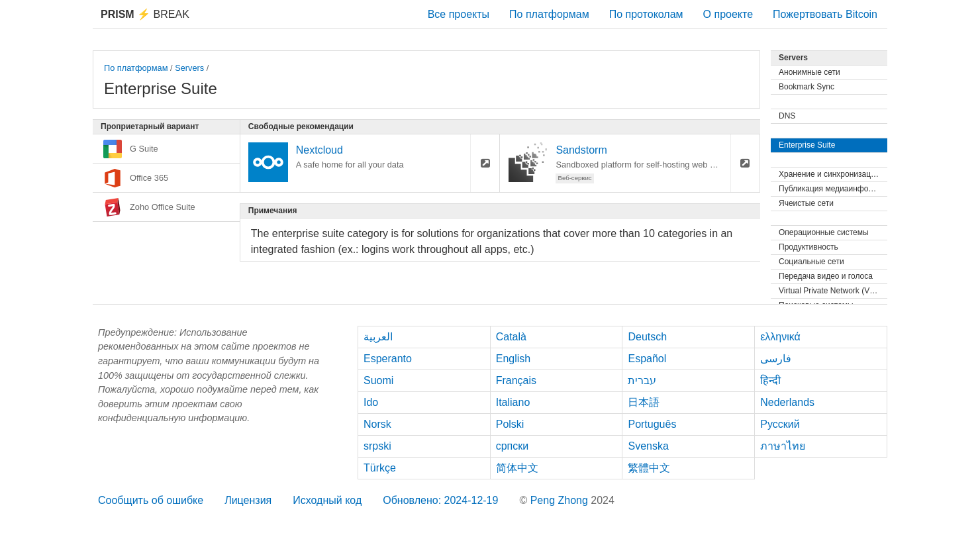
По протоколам (646, 14)
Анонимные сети (809, 72)
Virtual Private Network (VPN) (831, 291)
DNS (787, 116)
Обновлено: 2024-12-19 (440, 500)
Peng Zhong (561, 500)
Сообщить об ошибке (151, 500)
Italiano (513, 402)
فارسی (776, 359)
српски (513, 446)
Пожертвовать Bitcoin (825, 14)
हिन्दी (770, 380)
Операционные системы (824, 232)
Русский (780, 424)
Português (652, 424)
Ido (371, 402)
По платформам (549, 14)
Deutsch (647, 337)
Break (145, 14)
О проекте (728, 14)
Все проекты (459, 14)
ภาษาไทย (783, 446)
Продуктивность (808, 247)
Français (516, 380)
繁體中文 (649, 468)
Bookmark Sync (807, 87)
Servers (189, 68)
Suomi (378, 380)
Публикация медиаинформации (833, 189)
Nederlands (787, 402)
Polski (510, 424)
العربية (378, 337)
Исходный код (327, 500)
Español (647, 359)
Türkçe (380, 468)
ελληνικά (780, 337)
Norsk (377, 424)
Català (511, 337)
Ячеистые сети (806, 203)
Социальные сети (811, 262)
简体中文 (517, 468)
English (513, 359)
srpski (377, 446)
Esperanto (388, 359)
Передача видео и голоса (826, 276)
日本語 (644, 402)
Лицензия (248, 500)
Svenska (648, 446)
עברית (642, 380)
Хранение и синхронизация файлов (833, 174)
